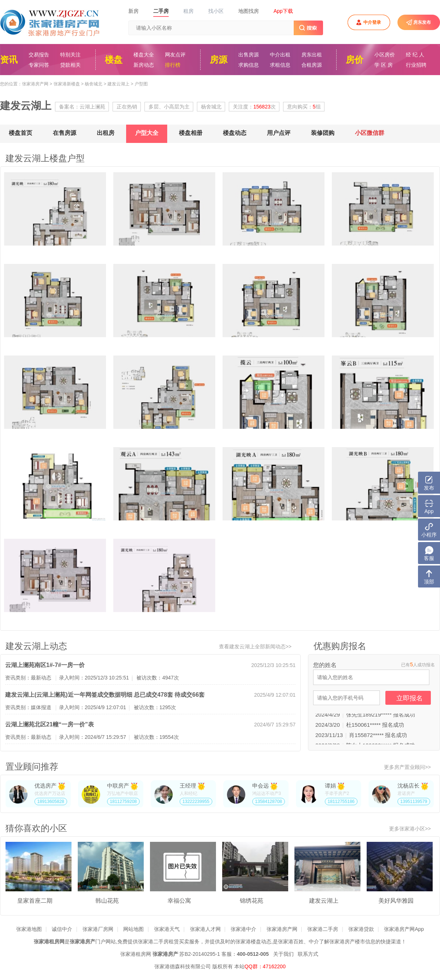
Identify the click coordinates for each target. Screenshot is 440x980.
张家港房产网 (35, 84)
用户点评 (279, 133)
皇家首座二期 (35, 901)
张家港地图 (29, 929)
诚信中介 (62, 929)
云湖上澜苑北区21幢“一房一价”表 (49, 724)
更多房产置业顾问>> (407, 767)
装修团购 (323, 133)
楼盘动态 (235, 133)
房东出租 (312, 55)
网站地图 (133, 929)
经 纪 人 (415, 55)
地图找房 (249, 11)
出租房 (106, 133)
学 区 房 (384, 65)
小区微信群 (370, 133)
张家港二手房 (323, 929)
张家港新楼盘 (67, 84)
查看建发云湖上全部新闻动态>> (255, 646)
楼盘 (114, 60)
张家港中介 (243, 929)
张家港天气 (167, 929)
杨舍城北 (93, 84)
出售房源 (249, 55)
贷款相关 (70, 65)
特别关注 (70, 55)
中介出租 (280, 55)
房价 (355, 60)
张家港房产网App (404, 929)
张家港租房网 (136, 954)
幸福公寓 (179, 901)
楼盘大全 (144, 55)
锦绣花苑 (252, 901)
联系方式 (308, 954)
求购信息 (249, 65)
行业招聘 (416, 65)
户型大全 (147, 133)
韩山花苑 (107, 901)
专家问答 (39, 65)
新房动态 (144, 65)
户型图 (141, 84)
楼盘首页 (21, 133)
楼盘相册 (191, 133)
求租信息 (280, 65)
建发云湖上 (118, 84)
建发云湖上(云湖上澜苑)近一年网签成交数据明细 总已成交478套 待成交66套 (105, 695)
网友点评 (175, 55)
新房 (133, 11)
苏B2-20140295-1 (200, 954)
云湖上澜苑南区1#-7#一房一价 (45, 665)
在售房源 (65, 133)
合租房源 (312, 65)
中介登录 (372, 22)
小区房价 (385, 55)
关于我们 (283, 954)
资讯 (9, 60)
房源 (219, 60)
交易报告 (39, 55)
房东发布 (422, 22)
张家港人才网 (205, 929)
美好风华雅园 (396, 901)
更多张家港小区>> (410, 829)
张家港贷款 (361, 929)
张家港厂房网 (98, 929)
